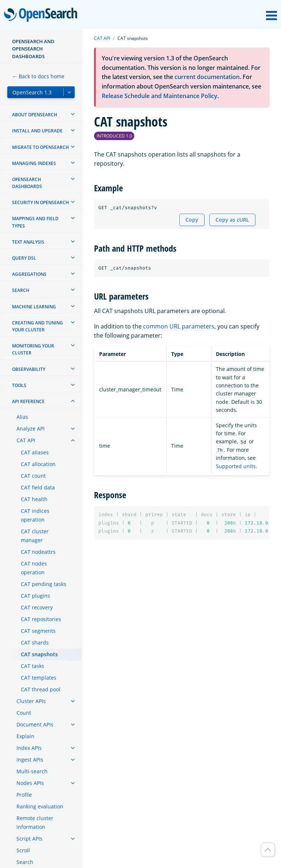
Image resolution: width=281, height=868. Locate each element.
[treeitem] (73, 114)
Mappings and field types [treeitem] (35, 222)
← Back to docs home (38, 76)
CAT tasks (33, 666)
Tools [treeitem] (19, 385)
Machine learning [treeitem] (34, 307)
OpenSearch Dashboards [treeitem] (27, 183)
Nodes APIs (30, 783)
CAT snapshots (39, 654)
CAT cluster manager (35, 536)
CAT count (33, 476)
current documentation (207, 77)
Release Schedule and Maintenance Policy (160, 96)
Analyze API (31, 429)
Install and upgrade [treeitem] (37, 131)
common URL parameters (179, 326)
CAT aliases (35, 452)
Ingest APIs (30, 760)
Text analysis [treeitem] (28, 242)
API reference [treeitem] (28, 401)
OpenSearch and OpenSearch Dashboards (33, 49)
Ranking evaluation (40, 806)
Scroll (23, 850)
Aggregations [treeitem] (29, 274)
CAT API (26, 440)
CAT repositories (41, 619)
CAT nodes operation (34, 568)
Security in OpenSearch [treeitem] (40, 202)
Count (24, 713)
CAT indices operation (35, 515)
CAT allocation (38, 464)
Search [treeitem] (21, 290)
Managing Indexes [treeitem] (34, 163)
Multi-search (32, 771)
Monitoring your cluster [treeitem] (33, 349)
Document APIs (35, 724)
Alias (22, 417)
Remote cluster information (35, 822)
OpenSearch (43, 15)
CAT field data (38, 487)
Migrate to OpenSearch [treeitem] (40, 147)
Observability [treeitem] (29, 369)
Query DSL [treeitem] (24, 258)
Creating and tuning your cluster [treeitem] (38, 326)
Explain (25, 736)
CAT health (34, 499)
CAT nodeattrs (38, 552)
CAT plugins (35, 596)
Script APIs (29, 839)
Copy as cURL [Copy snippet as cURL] (232, 220)
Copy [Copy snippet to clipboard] (192, 220)
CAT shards (35, 642)
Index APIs (29, 748)
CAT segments (38, 631)
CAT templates (39, 678)
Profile (24, 795)
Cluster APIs (31, 701)
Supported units (236, 466)
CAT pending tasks (44, 584)
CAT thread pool (41, 689)
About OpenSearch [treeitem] (35, 115)
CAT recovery (37, 607)
